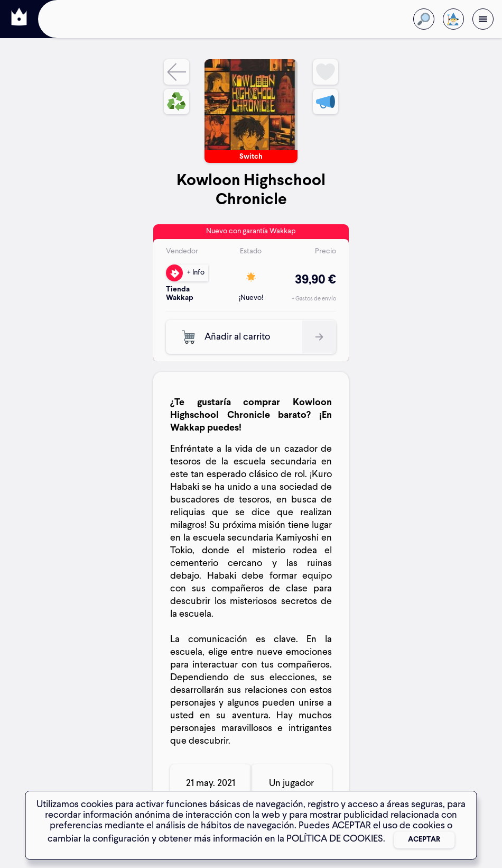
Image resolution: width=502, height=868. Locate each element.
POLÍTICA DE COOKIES (335, 839)
